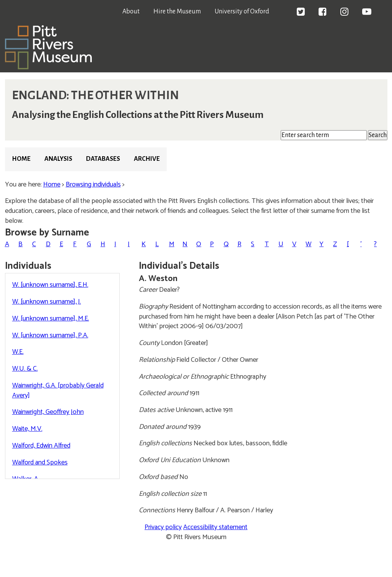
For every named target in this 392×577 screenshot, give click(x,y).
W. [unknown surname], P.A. (50, 335)
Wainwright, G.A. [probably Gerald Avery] (58, 391)
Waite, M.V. (27, 429)
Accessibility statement (215, 527)
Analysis (58, 159)
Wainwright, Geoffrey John (48, 412)
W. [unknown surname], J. (47, 302)
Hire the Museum (177, 11)
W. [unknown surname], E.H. (50, 285)
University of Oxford (242, 11)
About (131, 11)
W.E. (18, 352)
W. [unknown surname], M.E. (51, 319)
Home (21, 159)
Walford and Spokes (40, 463)
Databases (103, 159)
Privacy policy (163, 527)
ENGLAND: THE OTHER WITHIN (95, 95)
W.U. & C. (25, 369)
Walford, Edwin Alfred (41, 446)
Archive (147, 159)
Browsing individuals (93, 185)
